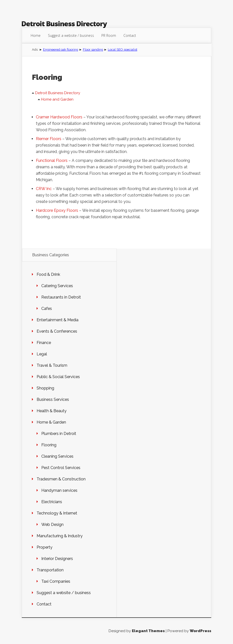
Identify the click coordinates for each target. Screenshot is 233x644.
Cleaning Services (57, 456)
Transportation (50, 570)
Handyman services (59, 490)
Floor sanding (93, 50)
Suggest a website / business (71, 35)
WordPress (200, 631)
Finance (44, 343)
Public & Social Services (58, 377)
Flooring (49, 445)
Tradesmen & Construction (61, 479)
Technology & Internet (57, 513)
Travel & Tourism (52, 365)
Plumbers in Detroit (59, 434)
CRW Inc (44, 189)
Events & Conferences (57, 331)
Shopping (45, 388)
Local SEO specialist (123, 50)
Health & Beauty (52, 411)
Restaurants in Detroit (61, 297)
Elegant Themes (148, 631)
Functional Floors (52, 161)
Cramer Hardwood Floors (59, 117)
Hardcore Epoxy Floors (57, 210)
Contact (130, 35)
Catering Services (57, 286)
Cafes (47, 309)
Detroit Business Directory (58, 93)
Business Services (53, 399)
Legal (42, 354)
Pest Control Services (61, 468)
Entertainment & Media (58, 320)
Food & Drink (48, 274)
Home (36, 35)
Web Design (52, 525)
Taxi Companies (56, 581)
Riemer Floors (49, 139)
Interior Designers (57, 559)
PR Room (109, 35)
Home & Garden (51, 422)
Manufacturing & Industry (60, 536)
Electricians (52, 502)
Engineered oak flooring (61, 50)
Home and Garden (57, 99)
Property (45, 547)
